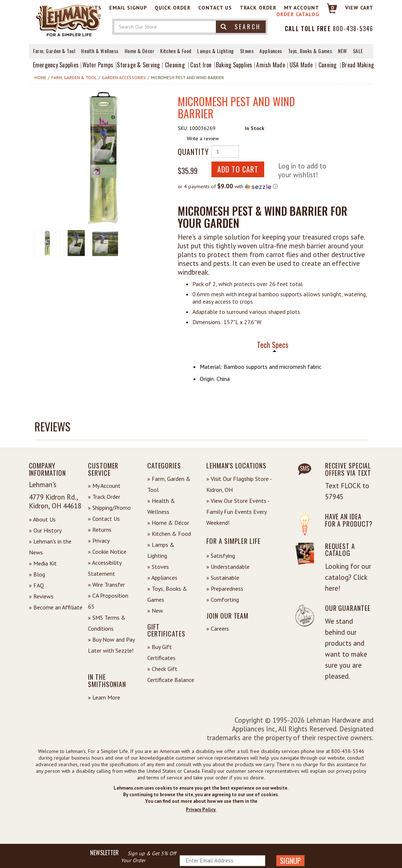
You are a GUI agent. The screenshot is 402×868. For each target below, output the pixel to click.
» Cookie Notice (107, 552)
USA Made (301, 65)
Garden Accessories (124, 77)
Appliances (271, 51)
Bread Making (358, 65)
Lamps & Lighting (215, 51)
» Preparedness (225, 589)
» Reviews (41, 596)
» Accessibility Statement (105, 568)
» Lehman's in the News (50, 547)
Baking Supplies (234, 65)
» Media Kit (43, 563)
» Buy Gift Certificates (161, 652)
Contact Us (215, 8)
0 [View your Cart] (333, 8)
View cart (359, 8)
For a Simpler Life (233, 541)
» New (155, 611)
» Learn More (104, 697)
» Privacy (99, 541)
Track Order (258, 8)
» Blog (37, 574)
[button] (103, 158)
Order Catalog (298, 14)
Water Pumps (98, 65)
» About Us (42, 519)
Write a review (203, 138)
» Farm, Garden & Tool (169, 484)
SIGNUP (290, 861)
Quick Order (173, 8)
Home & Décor (139, 51)
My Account (302, 8)
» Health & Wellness (161, 506)
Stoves (247, 51)
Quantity (192, 152)
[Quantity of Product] (225, 152)
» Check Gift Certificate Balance (171, 674)
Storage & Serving (138, 65)
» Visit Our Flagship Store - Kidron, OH (239, 484)
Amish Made (271, 65)
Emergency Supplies (56, 65)
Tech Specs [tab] (273, 345)
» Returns (100, 530)
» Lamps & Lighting (161, 550)
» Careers (218, 628)
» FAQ (36, 585)
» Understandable (228, 567)
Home (40, 77)
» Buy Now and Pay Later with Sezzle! (111, 645)
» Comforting (223, 600)
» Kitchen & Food (169, 534)
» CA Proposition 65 (108, 601)
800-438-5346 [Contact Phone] (353, 29)
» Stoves (158, 567)
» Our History (45, 530)
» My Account (104, 486)
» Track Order (104, 497)
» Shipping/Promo (109, 508)
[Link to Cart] (329, 12)
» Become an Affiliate (56, 607)
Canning (328, 65)
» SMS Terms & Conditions (107, 623)
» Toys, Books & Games (167, 594)
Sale (358, 51)
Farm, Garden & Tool (54, 51)
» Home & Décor (168, 523)
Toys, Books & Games (310, 51)
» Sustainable (223, 578)
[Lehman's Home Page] (69, 20)
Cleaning (175, 65)
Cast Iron (201, 65)
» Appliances (162, 578)
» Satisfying (221, 556)
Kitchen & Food (176, 51)
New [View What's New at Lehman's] (342, 51)
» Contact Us (104, 519)
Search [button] (241, 27)
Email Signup (128, 8)
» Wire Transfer (106, 585)
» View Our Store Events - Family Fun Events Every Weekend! (238, 512)
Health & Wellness (100, 51)
